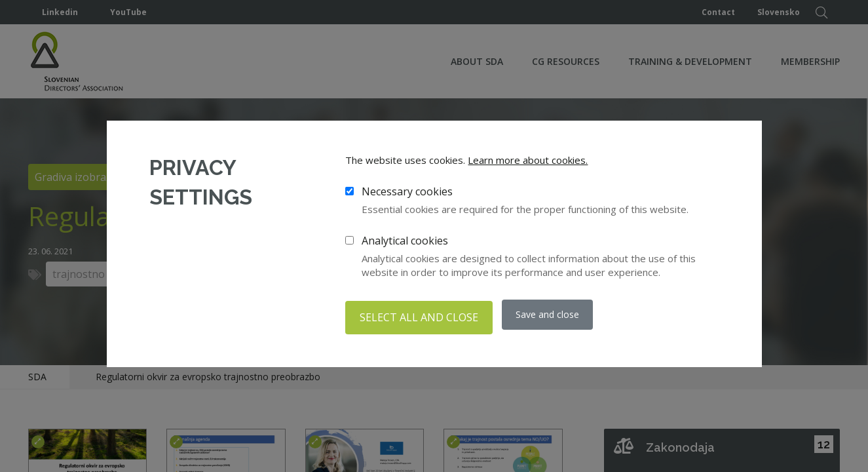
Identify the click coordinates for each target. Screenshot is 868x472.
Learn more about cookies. (528, 163)
